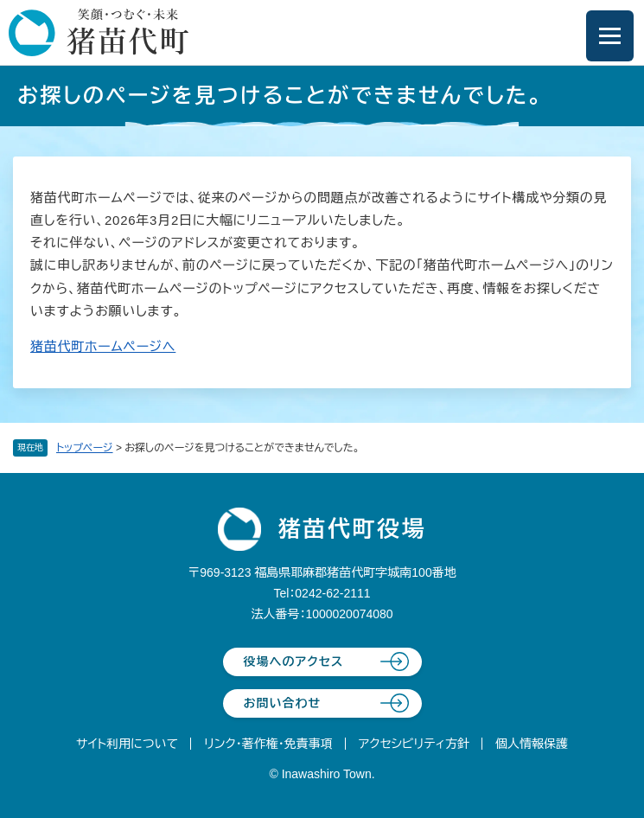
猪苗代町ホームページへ (103, 346)
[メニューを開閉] (610, 36)
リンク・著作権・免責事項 (268, 744)
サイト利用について (127, 744)
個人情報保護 (532, 744)
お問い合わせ (283, 703)
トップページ (85, 448)
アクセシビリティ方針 (414, 744)
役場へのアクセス (294, 661)
